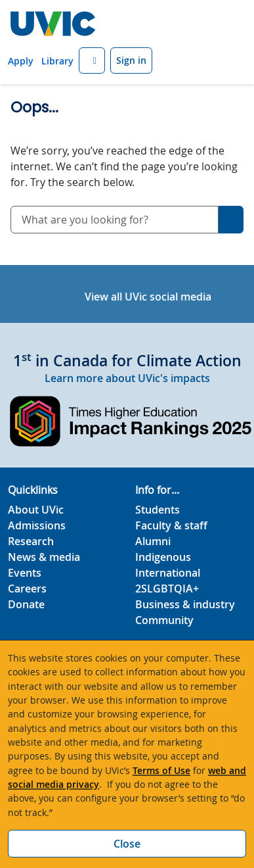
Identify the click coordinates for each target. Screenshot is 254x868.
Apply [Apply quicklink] (21, 61)
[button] (92, 60)
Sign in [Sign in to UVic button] (131, 60)
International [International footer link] (168, 573)
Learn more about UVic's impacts (127, 378)
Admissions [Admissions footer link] (37, 525)
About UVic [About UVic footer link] (36, 510)
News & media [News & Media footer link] (44, 557)
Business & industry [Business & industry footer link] (185, 604)
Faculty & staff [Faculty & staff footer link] (171, 525)
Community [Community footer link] (164, 620)
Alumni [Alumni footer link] (153, 541)
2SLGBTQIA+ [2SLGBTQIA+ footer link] (167, 589)
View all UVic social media (148, 297)
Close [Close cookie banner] (127, 844)
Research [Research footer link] (31, 541)
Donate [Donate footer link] (26, 604)
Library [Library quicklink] (57, 61)
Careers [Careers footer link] (27, 589)
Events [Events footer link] (25, 573)
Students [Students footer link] (158, 510)
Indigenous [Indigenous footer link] (163, 557)
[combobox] (115, 220)
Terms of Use (161, 770)
